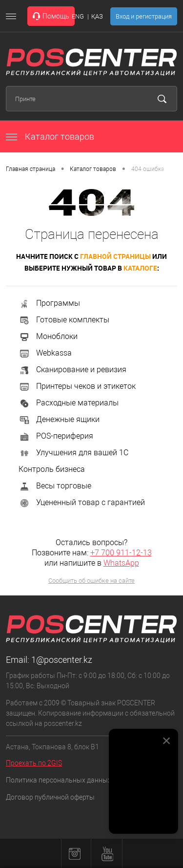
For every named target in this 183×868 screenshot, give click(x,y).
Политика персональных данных (59, 780)
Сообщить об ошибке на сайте (91, 581)
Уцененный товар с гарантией (82, 502)
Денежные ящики (59, 419)
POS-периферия (56, 436)
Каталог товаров (50, 137)
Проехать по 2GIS (34, 763)
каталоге (140, 268)
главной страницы (115, 256)
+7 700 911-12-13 (121, 553)
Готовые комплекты (64, 320)
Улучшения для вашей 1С (73, 453)
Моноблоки (48, 336)
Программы (49, 303)
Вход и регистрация (144, 16)
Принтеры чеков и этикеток (77, 386)
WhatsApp (121, 563)
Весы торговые (55, 486)
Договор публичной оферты (50, 797)
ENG (78, 16)
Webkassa (45, 353)
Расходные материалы (69, 403)
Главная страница (30, 169)
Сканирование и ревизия (72, 370)
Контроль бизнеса (52, 469)
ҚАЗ (97, 16)
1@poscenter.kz (62, 660)
